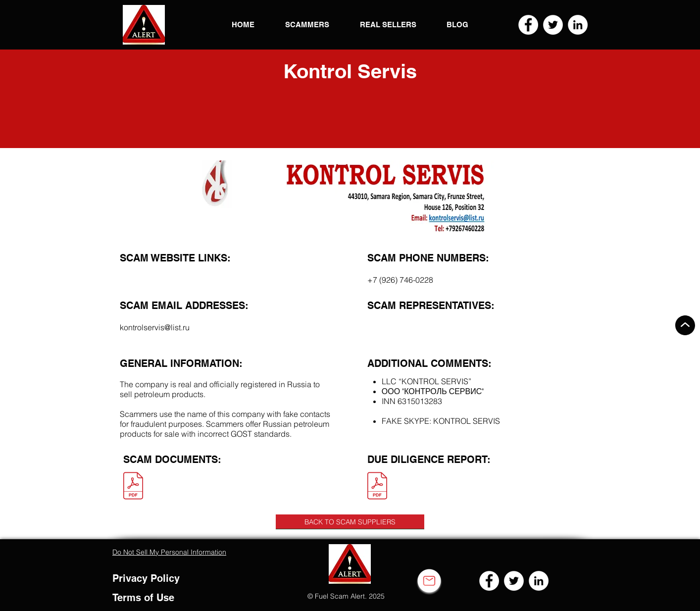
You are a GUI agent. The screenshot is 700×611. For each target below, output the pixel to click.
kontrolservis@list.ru (155, 327)
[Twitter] (553, 25)
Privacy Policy (146, 578)
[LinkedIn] (578, 25)
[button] (144, 25)
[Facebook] (528, 25)
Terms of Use (143, 598)
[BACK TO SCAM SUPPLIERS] (350, 522)
